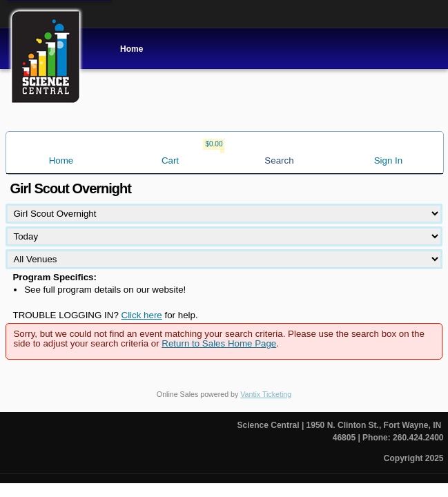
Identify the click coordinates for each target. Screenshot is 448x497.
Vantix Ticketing (266, 394)
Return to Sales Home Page (219, 343)
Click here (142, 315)
